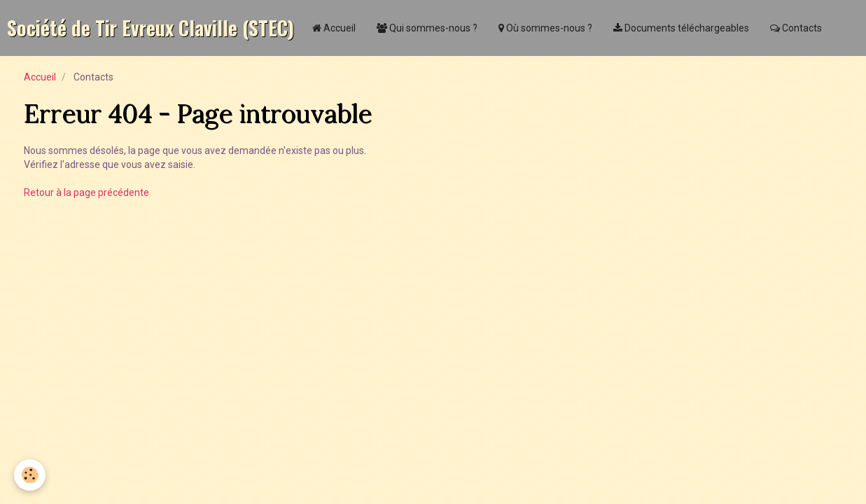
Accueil (334, 28)
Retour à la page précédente (86, 192)
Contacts (796, 28)
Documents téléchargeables (681, 28)
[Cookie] (30, 475)
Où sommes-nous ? (545, 28)
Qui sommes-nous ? (427, 28)
